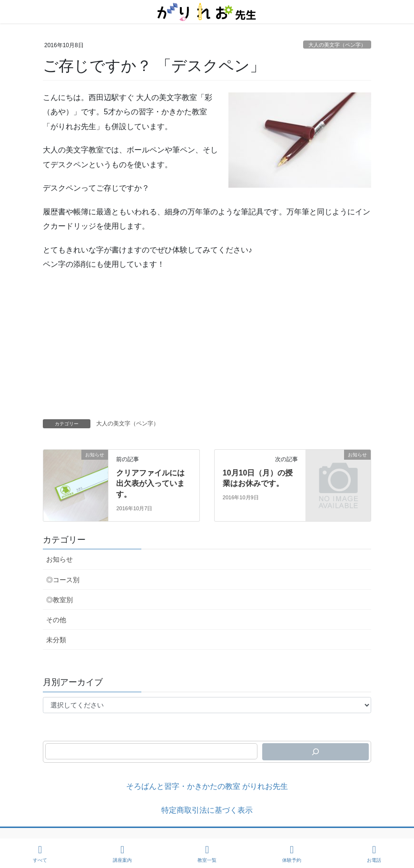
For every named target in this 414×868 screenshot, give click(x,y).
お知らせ (59, 559)
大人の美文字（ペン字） (337, 45)
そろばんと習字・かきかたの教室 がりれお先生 (207, 786)
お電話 (374, 854)
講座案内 (122, 854)
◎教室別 (59, 600)
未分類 (56, 640)
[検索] (315, 752)
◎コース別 (63, 580)
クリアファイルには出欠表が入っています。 (150, 484)
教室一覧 (207, 854)
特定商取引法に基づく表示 (207, 810)
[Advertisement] (207, 348)
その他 (56, 620)
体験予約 (292, 854)
